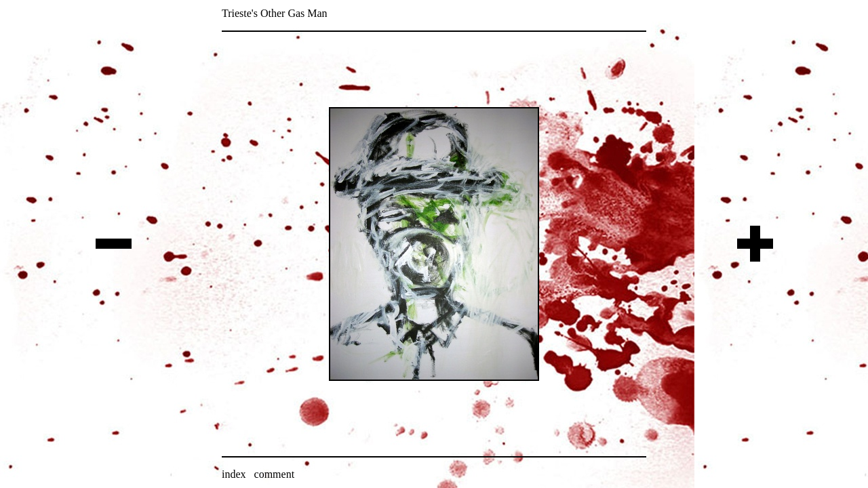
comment (275, 474)
